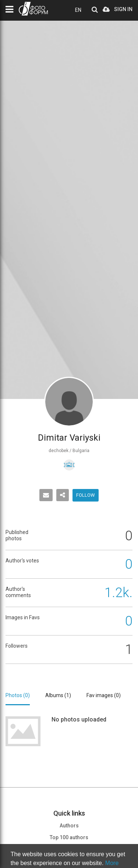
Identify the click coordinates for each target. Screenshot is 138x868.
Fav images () (104, 695)
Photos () (18, 695)
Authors (69, 826)
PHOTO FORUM (33, 9)
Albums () (58, 695)
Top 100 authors (69, 837)
